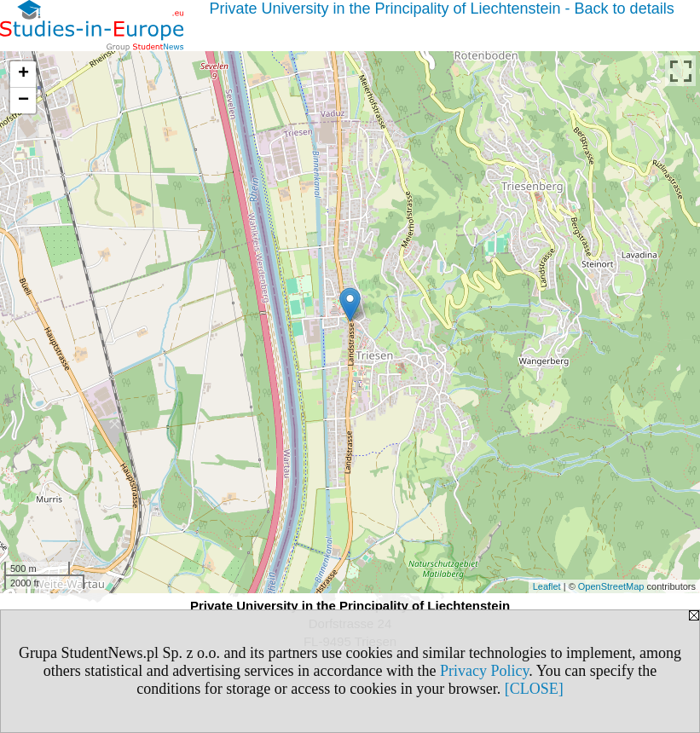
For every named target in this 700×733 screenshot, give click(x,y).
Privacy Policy (484, 671)
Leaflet (547, 586)
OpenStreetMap (611, 586)
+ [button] (23, 74)
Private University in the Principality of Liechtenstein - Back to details (441, 9)
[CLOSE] (534, 689)
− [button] (23, 101)
